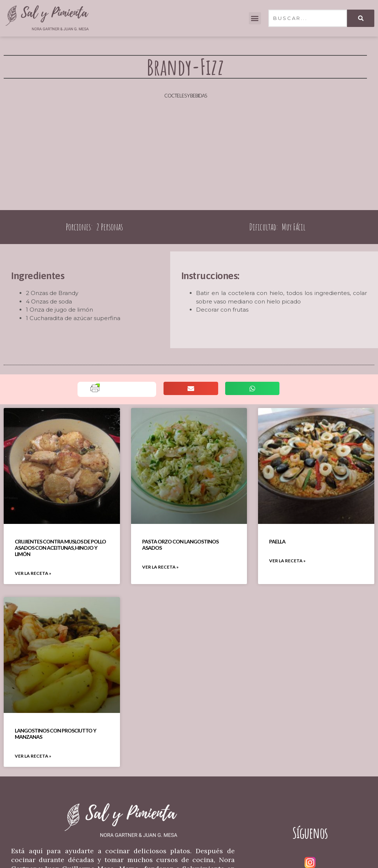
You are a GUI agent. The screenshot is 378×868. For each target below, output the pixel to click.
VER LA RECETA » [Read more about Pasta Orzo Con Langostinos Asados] (160, 567)
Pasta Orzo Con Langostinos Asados (180, 545)
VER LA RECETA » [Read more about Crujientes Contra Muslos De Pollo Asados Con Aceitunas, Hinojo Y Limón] (33, 573)
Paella (277, 541)
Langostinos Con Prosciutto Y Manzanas (55, 734)
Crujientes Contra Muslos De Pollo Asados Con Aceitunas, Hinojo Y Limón (60, 548)
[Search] (361, 18)
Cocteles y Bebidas (185, 96)
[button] (255, 18)
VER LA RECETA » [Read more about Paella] (287, 561)
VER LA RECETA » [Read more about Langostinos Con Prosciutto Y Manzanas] (33, 756)
